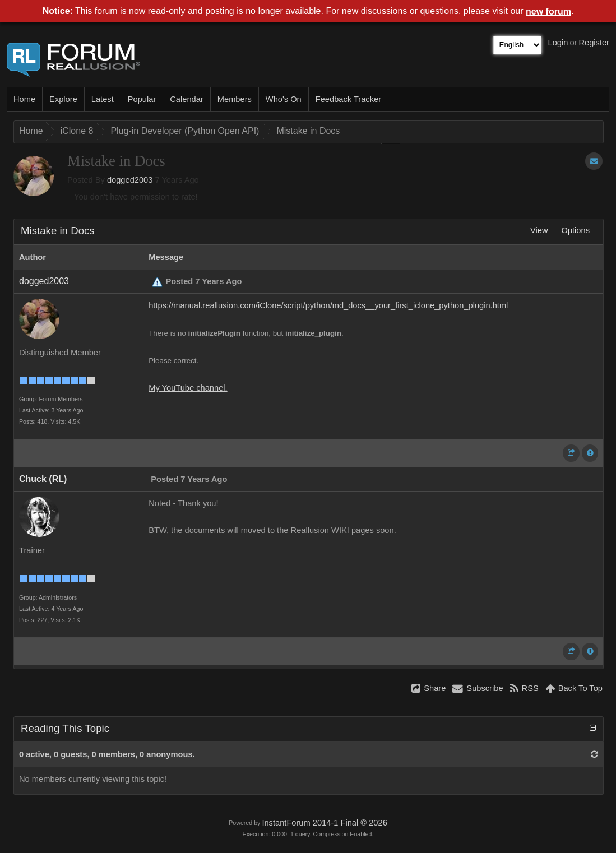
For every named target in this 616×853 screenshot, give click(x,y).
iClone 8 (77, 131)
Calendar (186, 99)
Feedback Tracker (348, 99)
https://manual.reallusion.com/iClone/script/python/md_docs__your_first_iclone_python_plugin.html (328, 305)
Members (235, 99)
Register (594, 43)
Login (558, 43)
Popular (142, 99)
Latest (103, 99)
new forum (548, 11)
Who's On (284, 99)
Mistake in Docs (308, 131)
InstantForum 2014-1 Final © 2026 (324, 823)
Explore (63, 99)
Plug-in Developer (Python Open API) (185, 131)
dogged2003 (130, 180)
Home (24, 99)
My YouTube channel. (188, 388)
